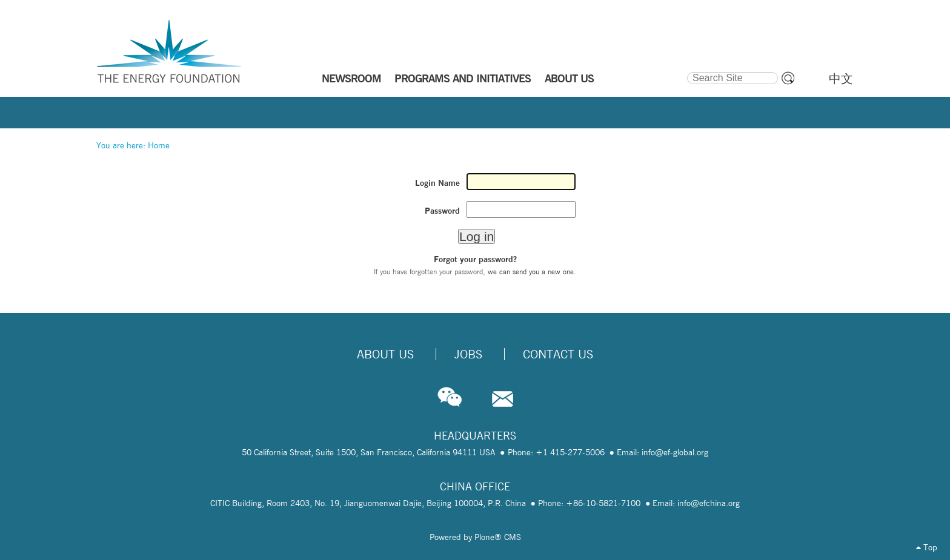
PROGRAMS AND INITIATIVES (463, 78)
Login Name (437, 183)
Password (442, 211)
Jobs (468, 354)
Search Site (686, 70)
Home (159, 145)
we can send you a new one (531, 272)
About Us (385, 354)
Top (927, 547)
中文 (841, 79)
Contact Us (558, 354)
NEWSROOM (351, 78)
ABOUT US (569, 78)
